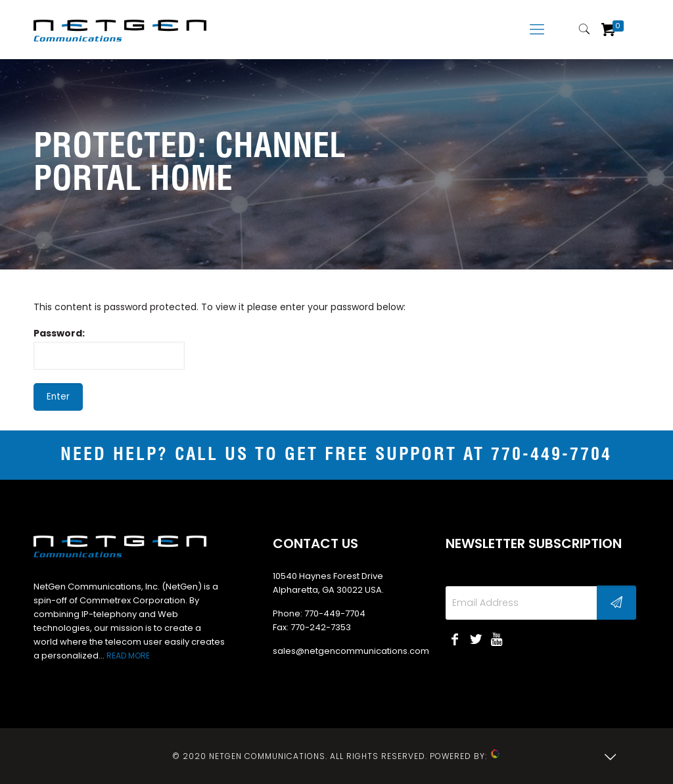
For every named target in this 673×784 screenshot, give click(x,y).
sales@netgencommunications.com (351, 651)
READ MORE (128, 656)
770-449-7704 (551, 455)
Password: (109, 348)
